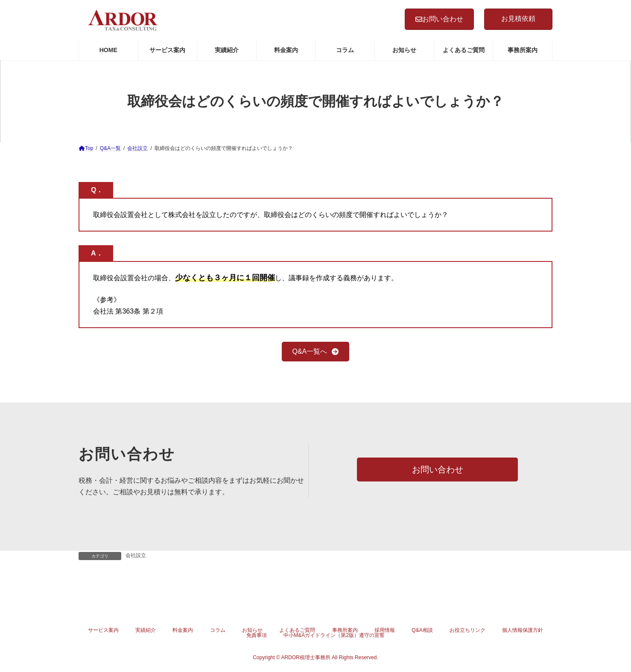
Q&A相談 (422, 630)
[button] (316, 351)
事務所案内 (345, 630)
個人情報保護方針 (523, 630)
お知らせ (252, 630)
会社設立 (136, 555)
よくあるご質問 (297, 630)
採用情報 (385, 630)
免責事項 (257, 635)
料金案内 (183, 630)
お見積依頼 (518, 19)
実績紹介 (146, 630)
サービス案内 (103, 630)
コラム (218, 630)
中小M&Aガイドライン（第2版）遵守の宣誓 (334, 635)
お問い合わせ (439, 19)
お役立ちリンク (467, 630)
